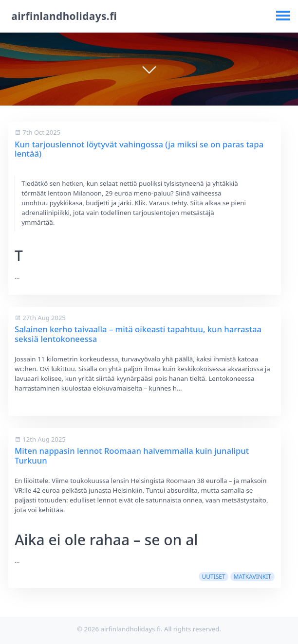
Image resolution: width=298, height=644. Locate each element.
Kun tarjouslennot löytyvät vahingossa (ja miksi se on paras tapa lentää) (139, 149)
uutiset (213, 577)
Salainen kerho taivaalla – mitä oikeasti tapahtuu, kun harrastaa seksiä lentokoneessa (138, 334)
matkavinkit (252, 577)
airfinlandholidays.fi (64, 16)
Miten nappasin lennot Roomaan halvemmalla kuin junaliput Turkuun (132, 456)
